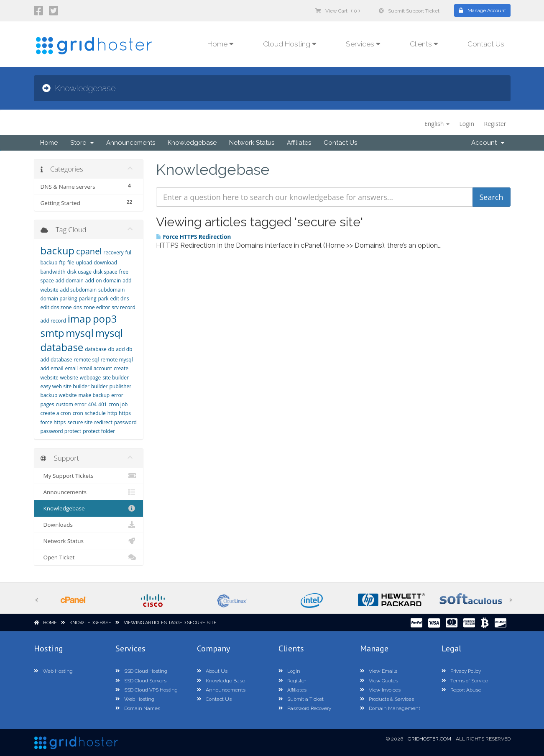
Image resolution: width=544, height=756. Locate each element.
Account (488, 143)
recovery (113, 252)
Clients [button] (424, 44)
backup (58, 250)
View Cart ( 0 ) (337, 11)
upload (84, 263)
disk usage (79, 272)
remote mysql (116, 360)
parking (87, 299)
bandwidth (53, 272)
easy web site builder (65, 386)
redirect (103, 422)
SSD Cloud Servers (141, 681)
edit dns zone (56, 307)
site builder (116, 378)
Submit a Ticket (301, 699)
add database (56, 360)
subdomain (111, 290)
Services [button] (363, 44)
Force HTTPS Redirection (193, 237)
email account (96, 368)
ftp (62, 263)
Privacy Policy (461, 671)
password (125, 422)
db (111, 349)
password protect (61, 431)
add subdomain (79, 290)
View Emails (379, 671)
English (437, 124)
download (105, 263)
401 (103, 404)
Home (49, 143)
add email (52, 368)
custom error (71, 404)
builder (100, 386)
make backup (94, 395)
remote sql (86, 360)
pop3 (105, 319)
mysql (79, 333)
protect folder (99, 431)
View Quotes (379, 681)
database (96, 349)
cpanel (89, 251)
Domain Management (390, 708)
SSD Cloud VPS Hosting (147, 690)
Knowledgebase (192, 143)
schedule (95, 413)
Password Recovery (305, 708)
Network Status (252, 143)
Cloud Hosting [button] (290, 44)
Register (495, 124)
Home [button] (221, 44)
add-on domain (103, 281)
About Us (212, 671)
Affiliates (299, 143)
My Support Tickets (89, 476)
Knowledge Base (221, 681)
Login (467, 124)
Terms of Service (465, 681)
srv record (124, 307)
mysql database (82, 340)
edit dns (120, 299)
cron (78, 413)
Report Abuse (461, 690)
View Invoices (380, 690)
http (112, 413)
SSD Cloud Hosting (141, 671)
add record (53, 321)
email (71, 368)
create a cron (56, 413)
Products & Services (387, 699)
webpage (91, 378)
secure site (80, 422)
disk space (105, 272)
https (125, 413)
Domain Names (138, 708)
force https (53, 422)
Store (82, 143)
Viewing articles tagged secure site (170, 623)
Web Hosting (53, 671)
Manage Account (482, 10)
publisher (120, 386)
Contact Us (486, 44)
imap (79, 319)
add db (124, 349)
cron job (118, 404)
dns (77, 307)
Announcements (131, 143)
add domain (70, 281)
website (69, 378)
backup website (59, 395)
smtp (52, 333)
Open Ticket (89, 557)
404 (93, 404)
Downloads (89, 525)
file (71, 263)
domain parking (59, 299)
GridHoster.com (429, 739)
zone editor (97, 307)
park (103, 299)
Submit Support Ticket (409, 11)
